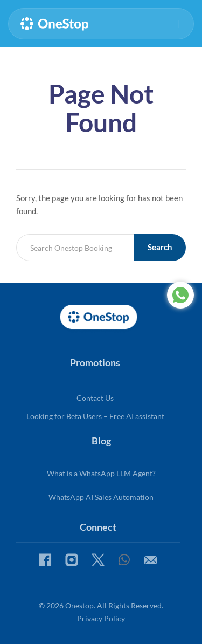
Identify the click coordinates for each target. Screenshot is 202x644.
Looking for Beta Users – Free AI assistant (95, 416)
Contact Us (95, 398)
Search (160, 247)
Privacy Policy (101, 618)
